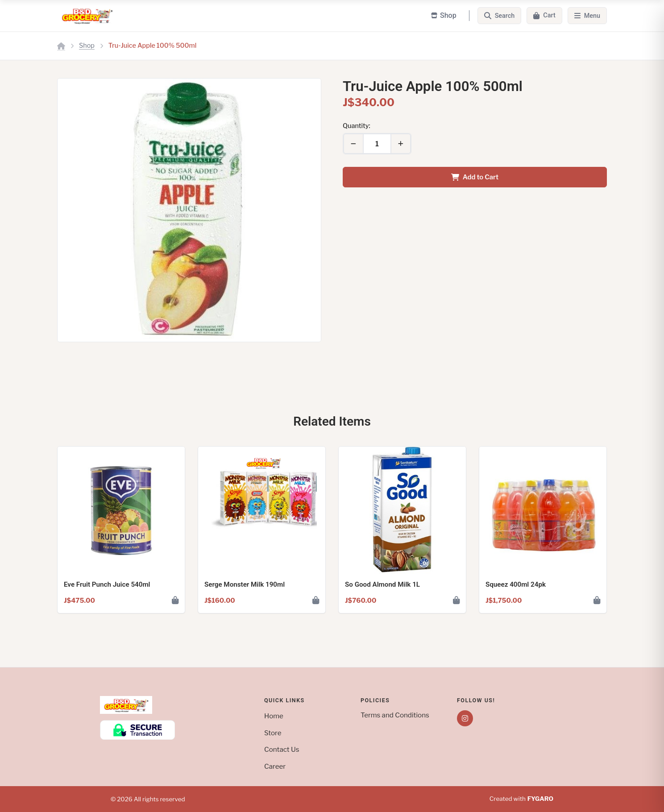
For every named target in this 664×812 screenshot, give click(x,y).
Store (273, 733)
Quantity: (357, 126)
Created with (521, 799)
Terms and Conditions (395, 715)
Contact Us (282, 749)
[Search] (500, 16)
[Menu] (587, 16)
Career (275, 766)
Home (274, 716)
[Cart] (544, 16)
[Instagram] (465, 718)
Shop (87, 46)
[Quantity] (377, 144)
